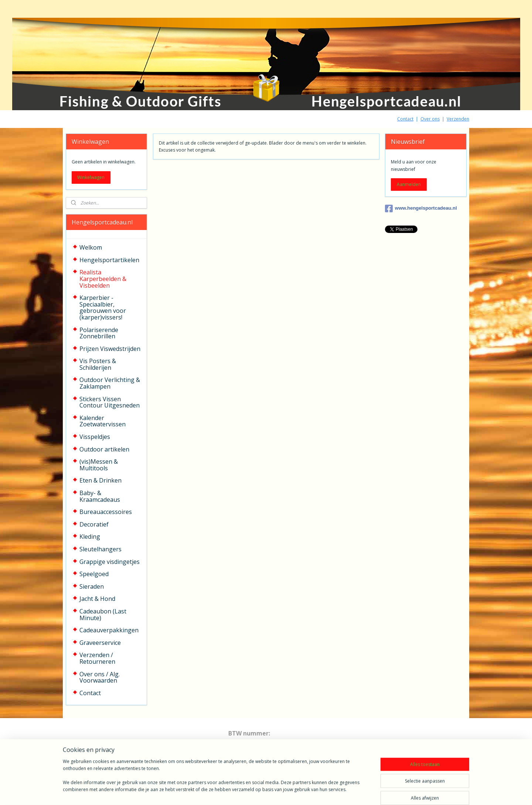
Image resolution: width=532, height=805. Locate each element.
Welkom (91, 247)
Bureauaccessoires (106, 512)
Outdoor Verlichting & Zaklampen (110, 383)
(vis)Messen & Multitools (99, 465)
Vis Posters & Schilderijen (98, 364)
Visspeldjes (95, 437)
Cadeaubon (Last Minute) (103, 615)
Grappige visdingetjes (110, 562)
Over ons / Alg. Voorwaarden (100, 677)
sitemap (246, 792)
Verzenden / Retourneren (97, 658)
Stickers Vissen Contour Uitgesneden (110, 402)
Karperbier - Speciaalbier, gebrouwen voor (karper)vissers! (103, 307)
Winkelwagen (91, 177)
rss (262, 792)
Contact (405, 119)
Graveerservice (100, 643)
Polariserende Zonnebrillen (99, 333)
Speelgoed (94, 574)
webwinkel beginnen (290, 792)
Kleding (90, 537)
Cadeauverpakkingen (109, 630)
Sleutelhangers (100, 549)
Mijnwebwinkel (354, 792)
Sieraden (92, 586)
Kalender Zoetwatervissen (103, 421)
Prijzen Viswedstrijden (110, 349)
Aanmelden (409, 184)
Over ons (430, 119)
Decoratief (94, 524)
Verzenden (458, 119)
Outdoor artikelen (104, 449)
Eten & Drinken (100, 480)
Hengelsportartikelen (109, 260)
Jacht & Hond (97, 599)
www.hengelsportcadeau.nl (421, 209)
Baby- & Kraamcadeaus (100, 496)
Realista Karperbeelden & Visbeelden (103, 279)
